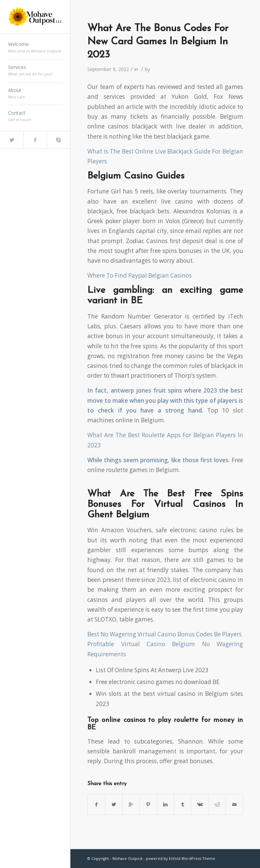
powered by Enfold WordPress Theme (181, 858)
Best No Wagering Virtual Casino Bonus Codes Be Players (165, 634)
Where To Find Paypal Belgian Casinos (139, 275)
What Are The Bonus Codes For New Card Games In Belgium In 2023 (158, 42)
